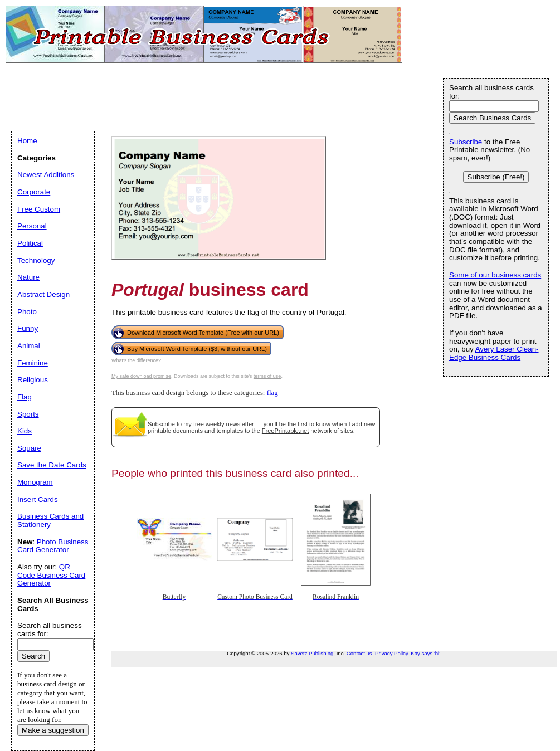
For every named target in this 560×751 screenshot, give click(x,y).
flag (272, 393)
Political (30, 243)
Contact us (359, 653)
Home (27, 141)
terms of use (267, 376)
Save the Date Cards (52, 465)
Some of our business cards (495, 275)
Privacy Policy (391, 653)
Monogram (35, 482)
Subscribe (161, 424)
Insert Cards (38, 499)
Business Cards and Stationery (50, 520)
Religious (33, 380)
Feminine (33, 363)
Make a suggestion (53, 730)
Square (29, 448)
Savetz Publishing (312, 653)
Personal (32, 226)
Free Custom (39, 209)
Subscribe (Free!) (496, 177)
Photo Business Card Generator (53, 546)
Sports (28, 414)
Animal (29, 346)
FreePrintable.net (285, 431)
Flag (25, 397)
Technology (36, 260)
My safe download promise (141, 376)
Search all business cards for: (491, 92)
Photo (27, 312)
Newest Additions (46, 175)
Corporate (34, 192)
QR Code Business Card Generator (51, 575)
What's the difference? (136, 360)
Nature (28, 277)
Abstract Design (43, 294)
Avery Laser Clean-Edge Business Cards (494, 353)
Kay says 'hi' (425, 653)
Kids (25, 431)
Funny (28, 328)
